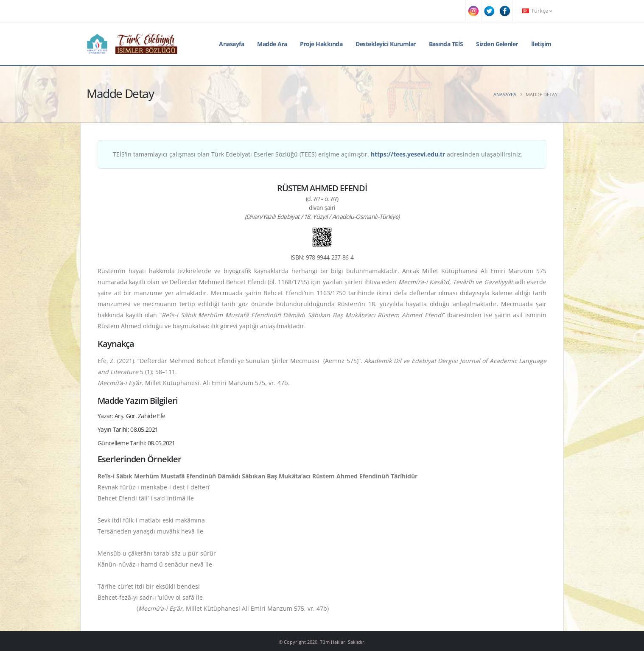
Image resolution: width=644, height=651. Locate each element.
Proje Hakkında (321, 44)
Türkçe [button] (537, 11)
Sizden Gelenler (497, 44)
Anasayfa (231, 44)
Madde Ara (272, 44)
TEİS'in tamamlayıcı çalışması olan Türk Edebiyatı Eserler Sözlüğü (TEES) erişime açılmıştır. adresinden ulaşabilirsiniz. (318, 154)
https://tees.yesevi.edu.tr (408, 154)
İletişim (541, 44)
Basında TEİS (446, 44)
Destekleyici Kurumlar (386, 44)
